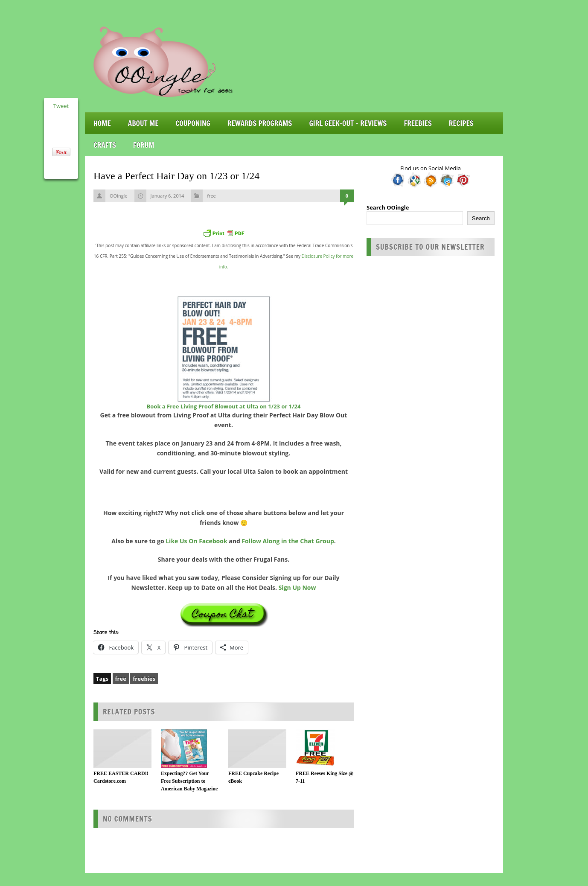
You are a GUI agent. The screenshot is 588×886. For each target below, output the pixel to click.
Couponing (193, 123)
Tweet (61, 106)
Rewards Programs (260, 123)
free (211, 196)
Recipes (461, 123)
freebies (144, 679)
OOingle (119, 196)
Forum (144, 145)
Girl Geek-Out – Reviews (348, 123)
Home (102, 123)
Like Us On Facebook (196, 541)
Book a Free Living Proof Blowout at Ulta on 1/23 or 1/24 (224, 406)
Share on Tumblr (61, 168)
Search (481, 218)
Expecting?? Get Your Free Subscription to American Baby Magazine (189, 781)
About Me (143, 123)
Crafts (105, 145)
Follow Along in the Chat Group (288, 541)
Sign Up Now (297, 587)
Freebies (418, 123)
